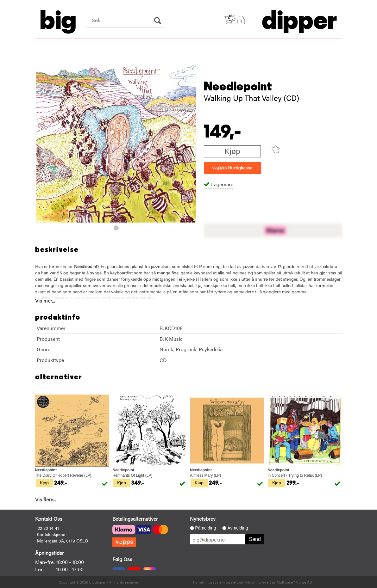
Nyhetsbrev (203, 519)
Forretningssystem (209, 582)
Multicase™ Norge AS (294, 582)
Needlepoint (238, 87)
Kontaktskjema (51, 534)
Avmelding (238, 528)
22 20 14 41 (48, 528)
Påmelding (205, 528)
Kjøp (232, 151)
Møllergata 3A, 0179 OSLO (63, 541)
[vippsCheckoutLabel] (232, 168)
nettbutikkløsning (246, 582)
